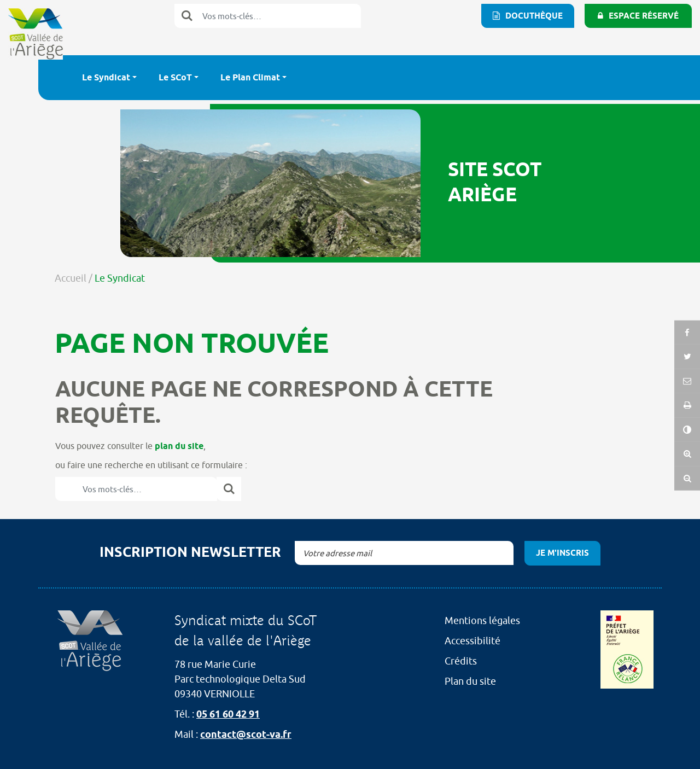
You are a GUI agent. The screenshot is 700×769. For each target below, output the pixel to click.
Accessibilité (472, 641)
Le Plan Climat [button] (250, 77)
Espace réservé (644, 16)
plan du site (179, 446)
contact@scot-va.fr (246, 734)
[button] (687, 404)
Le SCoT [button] (175, 77)
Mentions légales (482, 621)
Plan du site (470, 681)
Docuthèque (534, 16)
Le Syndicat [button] (106, 77)
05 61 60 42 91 (228, 714)
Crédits (461, 661)
